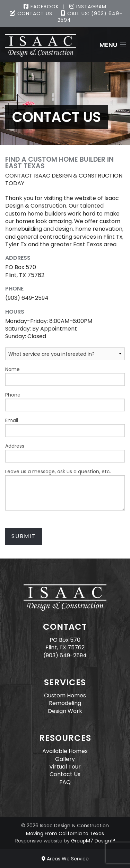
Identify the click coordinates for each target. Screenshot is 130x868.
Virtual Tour (65, 767)
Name (65, 376)
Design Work (65, 711)
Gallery (65, 759)
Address (65, 452)
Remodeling (65, 703)
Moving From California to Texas (65, 833)
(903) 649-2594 (65, 655)
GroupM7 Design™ (93, 841)
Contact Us (31, 13)
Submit (24, 536)
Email (65, 427)
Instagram (88, 7)
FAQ (65, 782)
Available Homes (65, 751)
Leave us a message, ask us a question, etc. (65, 489)
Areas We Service (65, 859)
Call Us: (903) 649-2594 (90, 17)
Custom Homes (65, 695)
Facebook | (44, 7)
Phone (65, 401)
